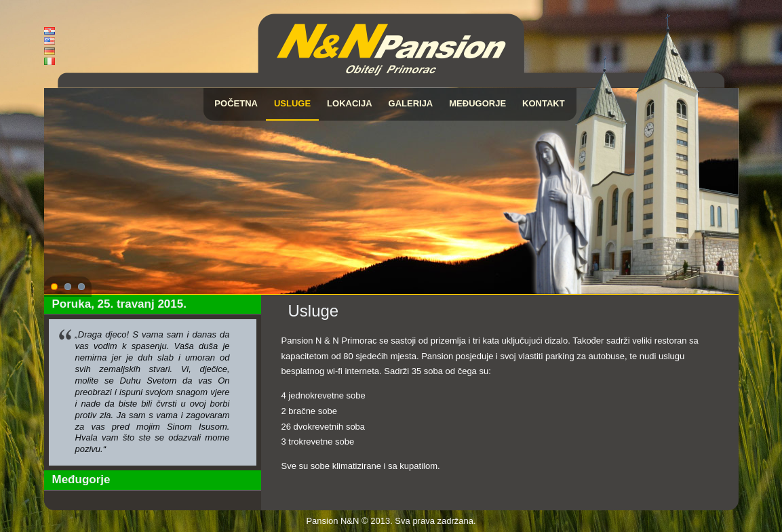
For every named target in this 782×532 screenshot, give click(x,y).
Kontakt (544, 103)
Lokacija (349, 103)
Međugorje (477, 103)
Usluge (292, 103)
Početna (236, 103)
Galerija (411, 103)
